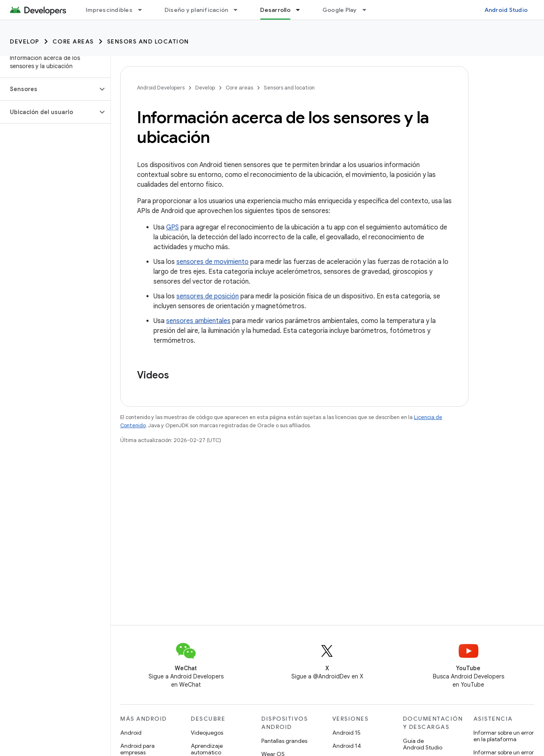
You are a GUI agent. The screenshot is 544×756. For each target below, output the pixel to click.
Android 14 (347, 746)
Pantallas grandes (284, 741)
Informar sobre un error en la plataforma (504, 736)
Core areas (73, 41)
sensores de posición (208, 296)
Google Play (340, 10)
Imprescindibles (109, 10)
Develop (25, 41)
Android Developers (161, 88)
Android (131, 733)
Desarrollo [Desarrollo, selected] (275, 10)
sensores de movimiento (213, 262)
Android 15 (346, 733)
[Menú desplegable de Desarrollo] (302, 10)
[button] (49, 89)
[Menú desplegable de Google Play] (368, 10)
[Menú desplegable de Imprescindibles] (144, 10)
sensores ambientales (198, 321)
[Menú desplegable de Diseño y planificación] (239, 10)
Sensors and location (148, 41)
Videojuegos (207, 733)
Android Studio (506, 10)
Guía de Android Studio (423, 744)
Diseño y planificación (197, 10)
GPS (173, 227)
